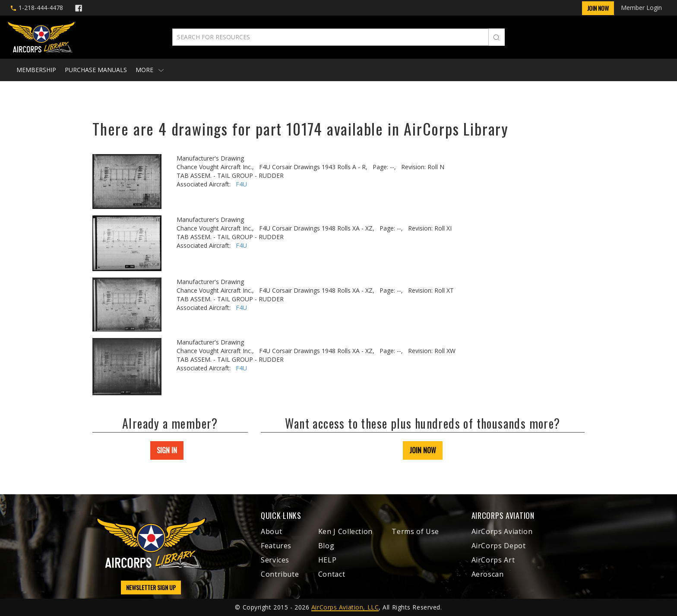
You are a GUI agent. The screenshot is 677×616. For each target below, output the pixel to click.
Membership (36, 70)
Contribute (280, 574)
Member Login (641, 8)
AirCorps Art (493, 560)
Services (275, 560)
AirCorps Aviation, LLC (345, 607)
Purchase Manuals (96, 70)
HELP (327, 560)
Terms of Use (415, 531)
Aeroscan (488, 574)
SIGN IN (167, 450)
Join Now (598, 8)
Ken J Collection (345, 531)
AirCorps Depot (499, 546)
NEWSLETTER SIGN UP (151, 587)
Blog (326, 546)
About (271, 531)
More (150, 70)
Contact (332, 574)
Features (276, 546)
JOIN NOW (423, 450)
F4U (241, 184)
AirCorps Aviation (502, 531)
